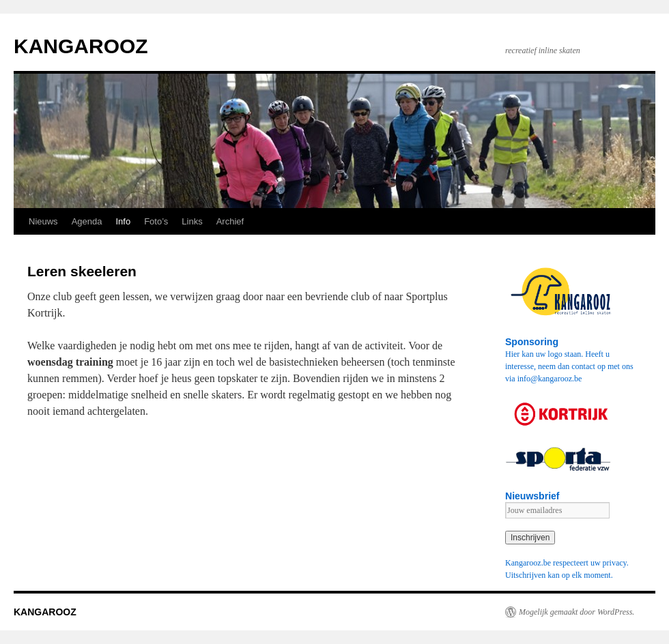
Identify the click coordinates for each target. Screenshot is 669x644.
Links (192, 221)
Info (123, 221)
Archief (230, 221)
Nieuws (43, 221)
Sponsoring (532, 342)
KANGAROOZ (81, 46)
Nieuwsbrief (532, 496)
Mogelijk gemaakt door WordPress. (577, 612)
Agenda (87, 221)
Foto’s (156, 221)
